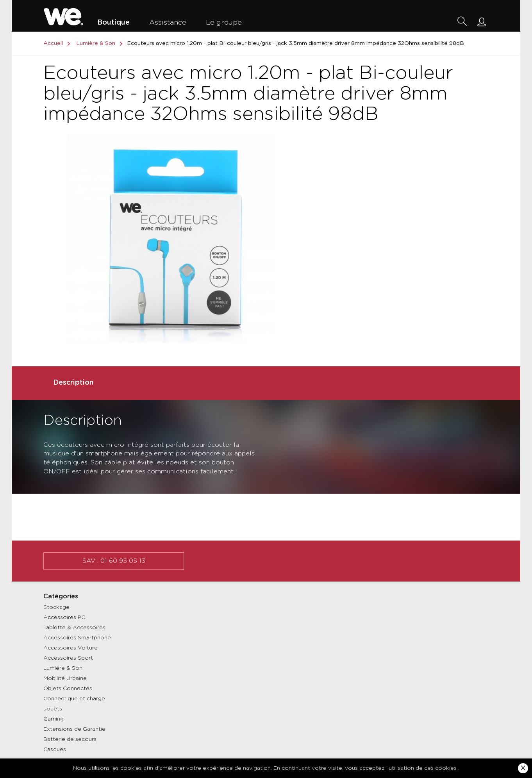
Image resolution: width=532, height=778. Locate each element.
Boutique (113, 23)
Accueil (58, 43)
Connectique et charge (74, 699)
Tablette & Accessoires (74, 628)
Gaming (54, 719)
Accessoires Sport (68, 658)
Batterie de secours (70, 739)
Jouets (53, 709)
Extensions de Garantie (74, 729)
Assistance (168, 23)
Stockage (56, 607)
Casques (55, 749)
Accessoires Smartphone (77, 638)
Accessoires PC (64, 617)
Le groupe (224, 23)
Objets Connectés (68, 689)
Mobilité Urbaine (65, 678)
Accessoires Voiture (71, 648)
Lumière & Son (63, 668)
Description (73, 383)
